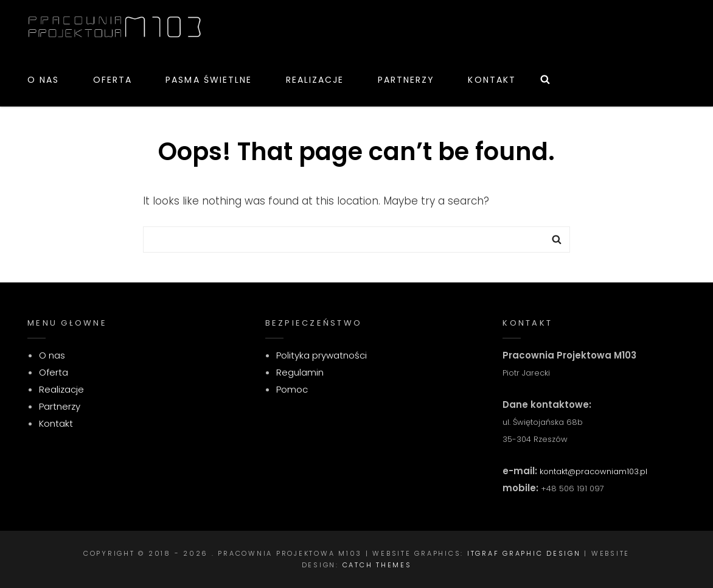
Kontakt (492, 80)
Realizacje (315, 80)
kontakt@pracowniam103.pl (592, 471)
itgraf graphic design (524, 553)
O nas (43, 80)
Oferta (113, 80)
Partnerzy (406, 80)
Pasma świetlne (209, 80)
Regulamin (300, 372)
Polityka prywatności (322, 355)
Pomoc (292, 389)
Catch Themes (377, 565)
